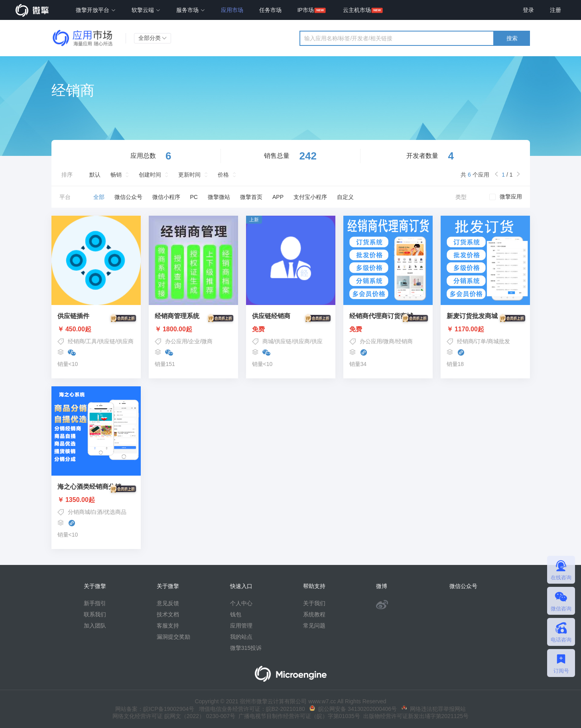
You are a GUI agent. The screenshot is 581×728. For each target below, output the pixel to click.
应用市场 (232, 10)
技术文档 (168, 614)
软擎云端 (146, 10)
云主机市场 (357, 10)
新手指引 (95, 603)
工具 (91, 341)
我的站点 (241, 637)
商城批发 (499, 341)
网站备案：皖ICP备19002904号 (155, 709)
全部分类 (153, 38)
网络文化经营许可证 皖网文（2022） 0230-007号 (174, 716)
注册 (555, 10)
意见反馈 (168, 603)
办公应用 (176, 341)
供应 (317, 341)
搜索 (512, 38)
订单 (481, 341)
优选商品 (115, 512)
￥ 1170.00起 (485, 329)
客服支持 (168, 626)
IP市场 (306, 10)
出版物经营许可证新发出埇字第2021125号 (414, 716)
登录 (528, 10)
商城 (268, 341)
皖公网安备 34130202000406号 (353, 709)
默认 (95, 175)
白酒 (97, 512)
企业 (194, 341)
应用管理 (241, 626)
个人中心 (241, 603)
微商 (207, 341)
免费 (291, 329)
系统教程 (314, 614)
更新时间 (189, 175)
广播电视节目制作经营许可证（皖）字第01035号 (298, 716)
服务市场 (191, 10)
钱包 (236, 614)
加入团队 (95, 626)
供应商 (125, 341)
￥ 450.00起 (96, 329)
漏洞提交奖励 (173, 637)
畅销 (116, 175)
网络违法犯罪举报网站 (434, 709)
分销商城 (79, 512)
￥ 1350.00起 (96, 500)
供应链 (107, 341)
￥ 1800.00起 (193, 329)
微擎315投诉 (246, 648)
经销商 (76, 341)
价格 (223, 175)
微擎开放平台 (96, 10)
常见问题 (314, 626)
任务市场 (270, 10)
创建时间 (150, 175)
